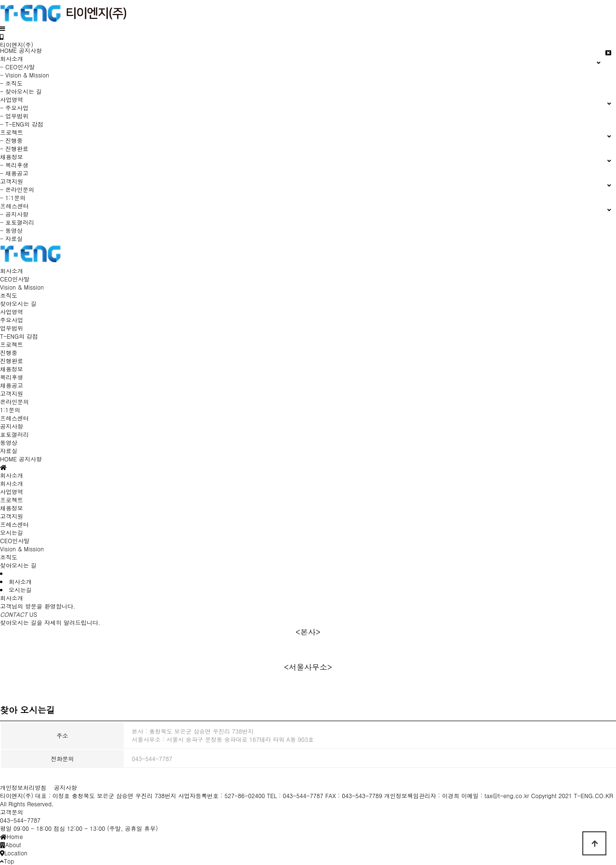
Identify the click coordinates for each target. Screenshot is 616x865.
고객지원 (12, 393)
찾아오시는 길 (18, 303)
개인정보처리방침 (23, 787)
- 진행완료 (14, 148)
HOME (8, 50)
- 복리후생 (14, 165)
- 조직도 (11, 83)
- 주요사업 (14, 108)
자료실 (9, 451)
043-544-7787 (20, 820)
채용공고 (12, 385)
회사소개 (12, 271)
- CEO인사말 (17, 67)
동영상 (9, 442)
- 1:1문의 (13, 197)
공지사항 (30, 50)
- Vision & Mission (25, 75)
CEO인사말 (15, 279)
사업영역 (12, 312)
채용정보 (12, 369)
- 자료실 (11, 238)
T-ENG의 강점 (19, 336)
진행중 (9, 352)
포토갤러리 (14, 434)
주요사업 (12, 320)
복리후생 (12, 377)
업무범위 (12, 328)
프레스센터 (14, 418)
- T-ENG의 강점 (22, 124)
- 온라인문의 (17, 189)
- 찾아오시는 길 (21, 91)
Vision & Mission (22, 287)
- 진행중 (11, 140)
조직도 (9, 295)
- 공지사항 (14, 214)
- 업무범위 (14, 116)
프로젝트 (12, 344)
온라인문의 (14, 401)
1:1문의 (10, 410)
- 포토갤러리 (17, 222)
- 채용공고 (14, 173)
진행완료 (12, 361)
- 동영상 (11, 230)
